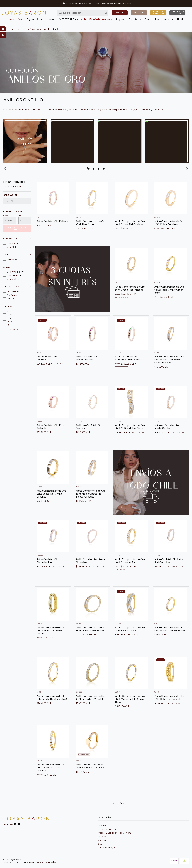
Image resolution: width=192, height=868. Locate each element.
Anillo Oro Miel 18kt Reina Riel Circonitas (169, 571)
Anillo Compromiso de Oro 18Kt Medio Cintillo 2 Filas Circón (130, 709)
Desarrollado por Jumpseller (42, 862)
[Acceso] (3, 35)
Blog (100, 844)
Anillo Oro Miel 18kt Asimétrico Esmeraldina (128, 368)
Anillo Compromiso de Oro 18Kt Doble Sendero (169, 233)
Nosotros (102, 826)
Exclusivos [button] (135, 19)
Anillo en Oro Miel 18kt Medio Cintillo (167, 437)
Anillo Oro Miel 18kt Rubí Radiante (50, 437)
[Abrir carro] (3, 29)
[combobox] (82, 13)
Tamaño (17, 306)
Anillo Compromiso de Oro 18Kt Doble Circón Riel (169, 708)
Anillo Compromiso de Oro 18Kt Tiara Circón (91, 233)
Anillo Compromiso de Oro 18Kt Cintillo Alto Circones (91, 639)
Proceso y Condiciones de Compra (114, 833)
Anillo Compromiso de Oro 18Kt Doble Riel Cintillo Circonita (51, 504)
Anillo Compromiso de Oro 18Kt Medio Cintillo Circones (170, 639)
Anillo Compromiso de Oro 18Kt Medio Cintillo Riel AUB (53, 708)
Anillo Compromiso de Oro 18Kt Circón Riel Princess (130, 298)
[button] (88, 169)
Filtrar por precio (17, 211)
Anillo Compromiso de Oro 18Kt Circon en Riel (130, 571)
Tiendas (148, 19)
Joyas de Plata (35, 19)
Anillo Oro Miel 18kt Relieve (52, 231)
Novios (51, 19)
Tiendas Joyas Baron (107, 829)
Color (17, 267)
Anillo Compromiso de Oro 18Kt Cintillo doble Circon (130, 437)
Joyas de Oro (16, 19)
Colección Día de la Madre (97, 19)
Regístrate (102, 840)
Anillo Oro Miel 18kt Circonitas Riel (48, 571)
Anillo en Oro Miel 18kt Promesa (89, 437)
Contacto (102, 837)
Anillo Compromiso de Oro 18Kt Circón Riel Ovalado (130, 233)
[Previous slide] (6, 169)
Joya (17, 255)
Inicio (6, 29)
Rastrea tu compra (165, 19)
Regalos (121, 19)
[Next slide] (187, 169)
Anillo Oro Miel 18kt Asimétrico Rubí (87, 368)
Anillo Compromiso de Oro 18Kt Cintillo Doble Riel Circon (51, 640)
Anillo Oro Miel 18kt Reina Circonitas (90, 571)
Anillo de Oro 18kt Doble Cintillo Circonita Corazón (90, 776)
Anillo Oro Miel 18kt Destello (48, 368)
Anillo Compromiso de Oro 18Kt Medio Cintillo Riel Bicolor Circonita (91, 504)
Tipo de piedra (17, 287)
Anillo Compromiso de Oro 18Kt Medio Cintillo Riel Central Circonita (169, 370)
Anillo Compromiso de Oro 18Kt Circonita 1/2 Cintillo (91, 708)
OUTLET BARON (69, 19)
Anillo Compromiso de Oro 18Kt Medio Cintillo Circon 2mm (169, 300)
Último (121, 803)
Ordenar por (10, 195)
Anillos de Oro (34, 29)
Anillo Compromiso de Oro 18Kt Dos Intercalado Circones (51, 778)
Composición (17, 239)
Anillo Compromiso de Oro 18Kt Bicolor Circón (130, 639)
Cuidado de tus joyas (107, 847)
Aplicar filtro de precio (17, 229)
